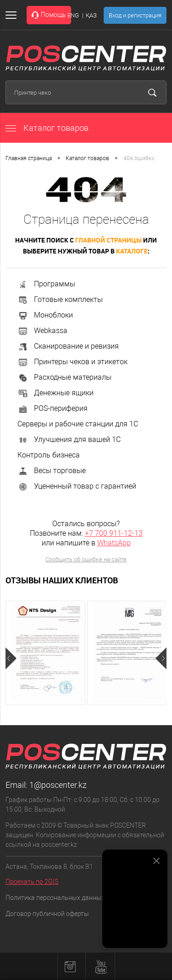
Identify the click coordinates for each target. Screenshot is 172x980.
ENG (73, 15)
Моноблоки (45, 315)
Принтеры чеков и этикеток (72, 362)
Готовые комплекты (60, 299)
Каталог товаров (47, 128)
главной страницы (108, 240)
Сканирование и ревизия (68, 346)
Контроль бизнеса (49, 455)
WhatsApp (114, 543)
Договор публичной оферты (47, 914)
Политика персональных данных (55, 898)
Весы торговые (52, 471)
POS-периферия (53, 408)
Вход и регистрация (135, 15)
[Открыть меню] (13, 15)
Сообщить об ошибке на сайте (86, 559)
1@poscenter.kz (58, 785)
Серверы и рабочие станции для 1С (78, 424)
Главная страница (29, 158)
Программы (46, 284)
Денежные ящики (55, 393)
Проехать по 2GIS (32, 882)
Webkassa (42, 331)
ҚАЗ (91, 15)
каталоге (132, 251)
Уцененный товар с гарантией (77, 486)
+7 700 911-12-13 (114, 533)
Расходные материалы (64, 377)
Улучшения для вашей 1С (69, 439)
